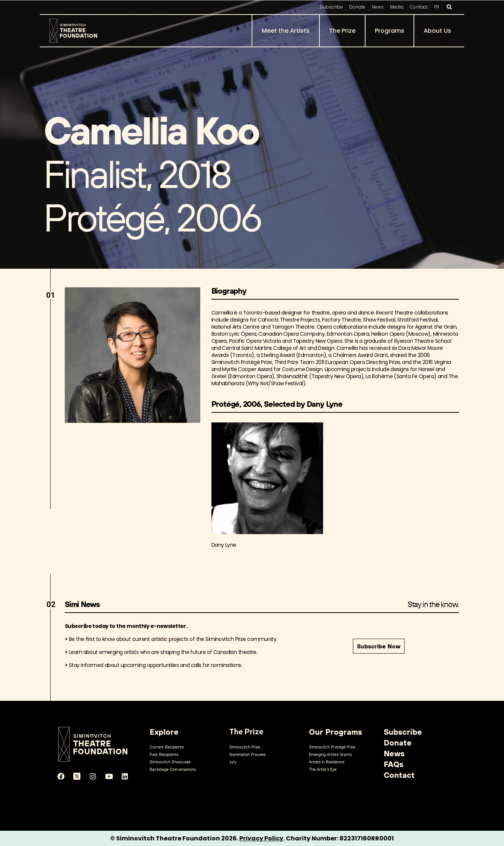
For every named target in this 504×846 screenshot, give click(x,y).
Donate (357, 7)
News (378, 7)
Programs (390, 31)
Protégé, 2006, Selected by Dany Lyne (277, 404)
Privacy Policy (261, 838)
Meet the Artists (286, 31)
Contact (419, 7)
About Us (437, 31)
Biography (229, 291)
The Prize (342, 31)
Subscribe (331, 7)
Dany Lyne (224, 545)
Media (397, 7)
